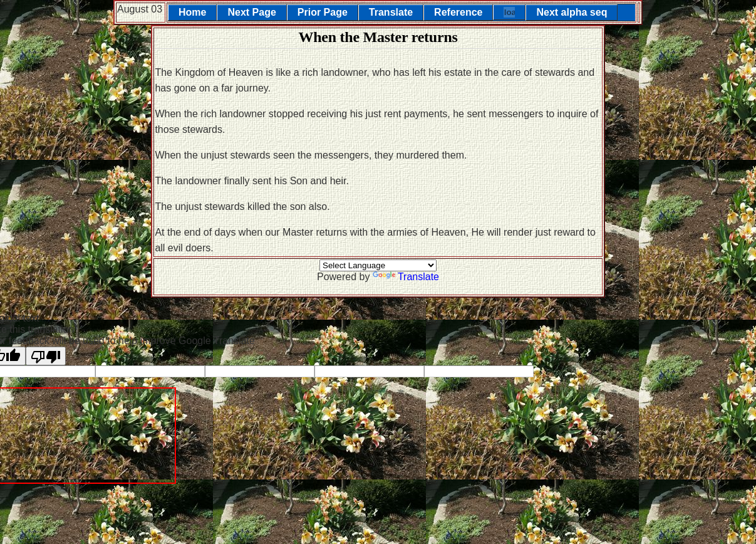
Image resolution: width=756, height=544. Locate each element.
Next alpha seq (572, 12)
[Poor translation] (46, 356)
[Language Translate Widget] (378, 265)
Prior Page (323, 12)
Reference (458, 12)
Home (192, 12)
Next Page (251, 12)
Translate (391, 12)
